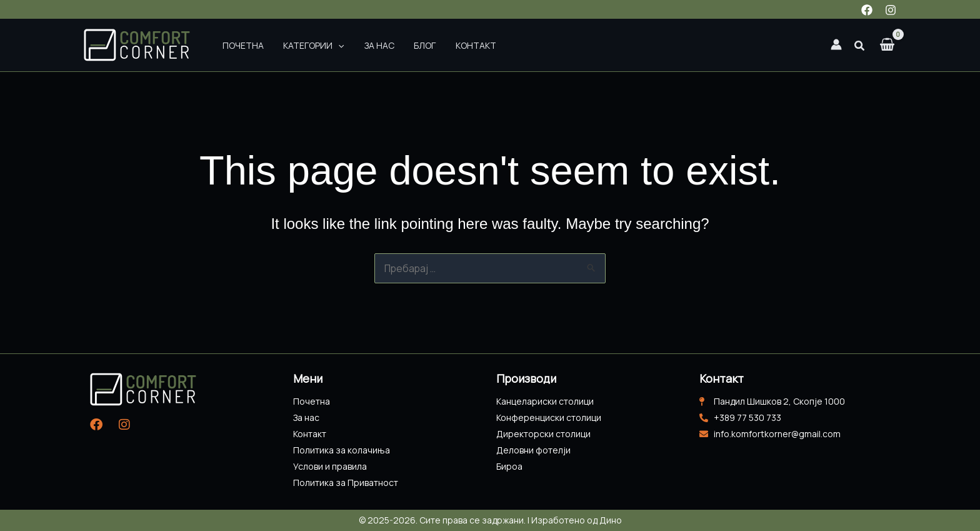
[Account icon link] (836, 44)
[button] (860, 47)
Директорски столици (543, 434)
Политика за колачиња (342, 450)
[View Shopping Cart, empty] (887, 45)
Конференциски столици (549, 417)
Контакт (443, 45)
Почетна (239, 45)
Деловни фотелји (533, 450)
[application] (327, 45)
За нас (361, 45)
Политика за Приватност (346, 483)
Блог (399, 45)
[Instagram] (891, 10)
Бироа (509, 466)
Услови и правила (330, 466)
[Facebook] (867, 10)
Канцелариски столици (545, 401)
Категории (303, 45)
